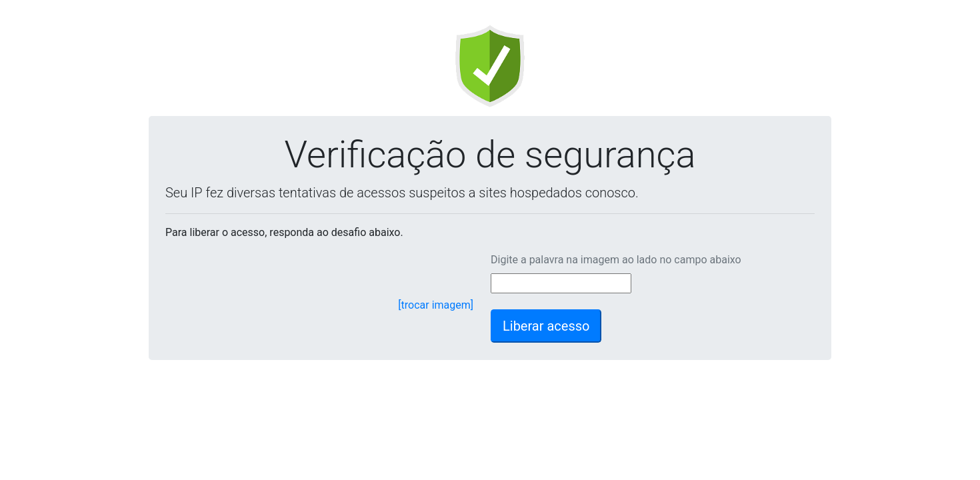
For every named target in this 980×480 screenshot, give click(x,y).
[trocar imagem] (436, 305)
